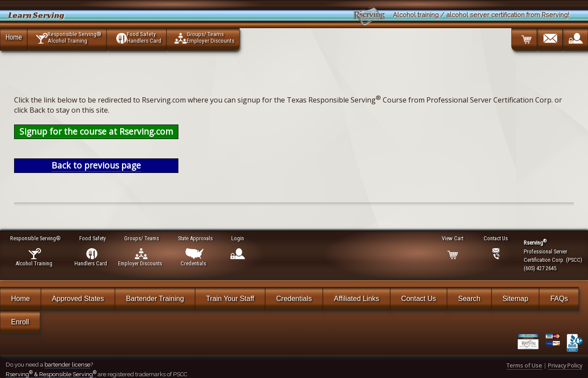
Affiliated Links (357, 299)
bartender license (67, 365)
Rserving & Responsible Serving (51, 374)
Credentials (294, 299)
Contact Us (419, 299)
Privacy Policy (565, 365)
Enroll (20, 322)
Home (14, 37)
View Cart (453, 238)
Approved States (78, 299)
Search (469, 299)
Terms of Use (524, 365)
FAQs (559, 299)
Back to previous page (96, 165)
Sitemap (516, 299)
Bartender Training (155, 299)
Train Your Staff (230, 299)
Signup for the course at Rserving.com (96, 131)
